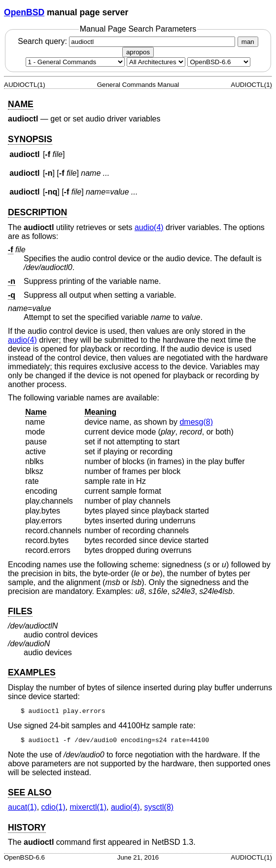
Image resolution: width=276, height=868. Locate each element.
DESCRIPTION (37, 212)
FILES (20, 611)
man (248, 42)
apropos (138, 52)
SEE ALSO (30, 795)
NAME (21, 104)
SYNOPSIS (30, 139)
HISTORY (27, 830)
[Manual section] (75, 62)
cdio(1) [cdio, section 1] (53, 810)
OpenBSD (24, 12)
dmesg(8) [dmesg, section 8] (196, 422)
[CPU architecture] (156, 62)
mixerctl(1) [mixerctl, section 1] (88, 810)
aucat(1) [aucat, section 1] (22, 810)
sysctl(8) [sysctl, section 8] (159, 810)
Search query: (128, 41)
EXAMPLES (32, 672)
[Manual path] (219, 62)
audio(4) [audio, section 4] (149, 227)
